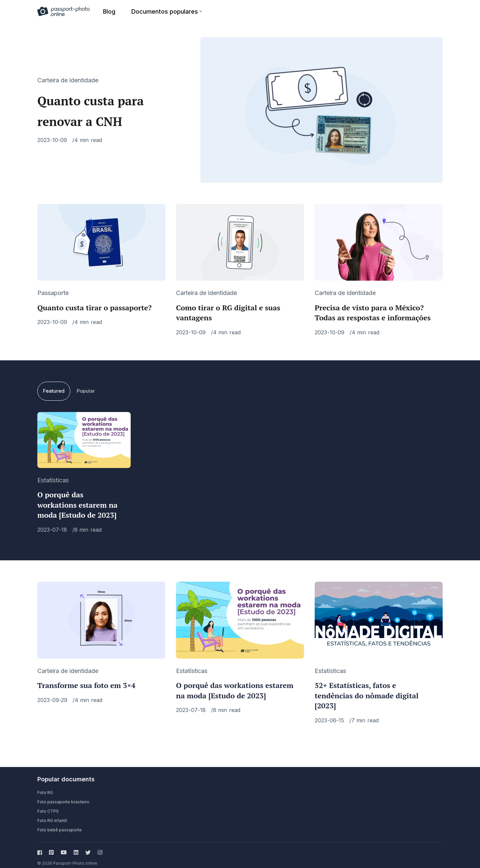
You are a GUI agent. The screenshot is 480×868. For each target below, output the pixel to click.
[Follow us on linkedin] (76, 846)
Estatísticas (53, 474)
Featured (54, 385)
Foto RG (45, 786)
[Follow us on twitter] (88, 846)
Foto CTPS (48, 805)
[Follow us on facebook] (41, 846)
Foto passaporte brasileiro (63, 796)
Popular (86, 385)
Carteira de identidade (68, 77)
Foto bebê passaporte (59, 824)
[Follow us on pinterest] (51, 846)
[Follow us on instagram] (99, 846)
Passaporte (53, 287)
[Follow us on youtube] (64, 846)
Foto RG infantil (52, 814)
